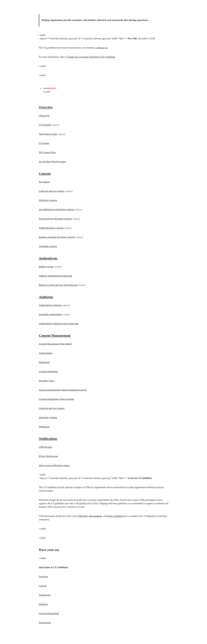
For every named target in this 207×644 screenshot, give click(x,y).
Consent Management (55, 335)
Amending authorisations (50, 314)
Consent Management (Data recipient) (56, 399)
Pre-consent (44, 182)
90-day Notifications (48, 456)
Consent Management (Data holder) (55, 344)
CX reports (44, 143)
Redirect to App (46, 267)
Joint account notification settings (54, 465)
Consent (45, 173)
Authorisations (46, 353)
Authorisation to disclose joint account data (59, 324)
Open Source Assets (48, 134)
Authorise (46, 297)
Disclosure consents (48, 200)
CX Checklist (45, 125)
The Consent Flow (47, 152)
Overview (46, 107)
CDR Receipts (45, 447)
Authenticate (48, 258)
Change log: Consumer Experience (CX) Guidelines (91, 57)
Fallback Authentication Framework (55, 276)
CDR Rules (82, 516)
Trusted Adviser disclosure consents (55, 219)
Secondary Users (47, 381)
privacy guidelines (116, 516)
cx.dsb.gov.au (101, 48)
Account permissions (49, 371)
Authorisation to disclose (50, 305)
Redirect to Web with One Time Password (58, 285)
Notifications (48, 439)
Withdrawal (44, 362)
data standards (95, 516)
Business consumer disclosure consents (57, 237)
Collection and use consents (52, 191)
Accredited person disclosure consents (56, 210)
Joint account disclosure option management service (63, 390)
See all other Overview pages (52, 162)
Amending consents (48, 246)
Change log (44, 116)
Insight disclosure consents (51, 228)
